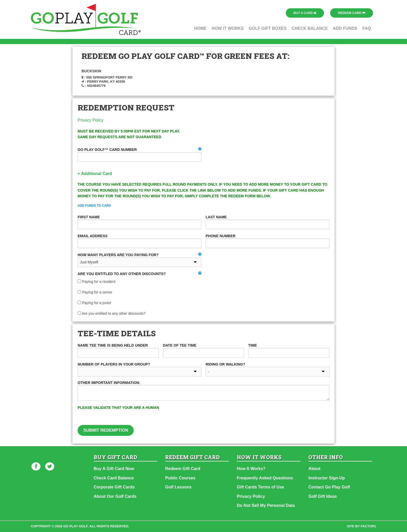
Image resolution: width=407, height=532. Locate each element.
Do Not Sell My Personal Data (266, 505)
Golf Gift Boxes (268, 28)
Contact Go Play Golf (329, 487)
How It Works (228, 28)
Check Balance (310, 28)
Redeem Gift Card (183, 469)
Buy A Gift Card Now (114, 469)
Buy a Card (305, 13)
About (314, 469)
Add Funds (345, 28)
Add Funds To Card (94, 206)
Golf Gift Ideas (323, 496)
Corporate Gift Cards (114, 487)
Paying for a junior (94, 303)
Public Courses (180, 478)
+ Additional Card (95, 174)
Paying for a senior (95, 292)
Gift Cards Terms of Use (260, 487)
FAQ (367, 28)
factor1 (369, 526)
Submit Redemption (106, 430)
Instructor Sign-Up (327, 478)
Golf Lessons (178, 487)
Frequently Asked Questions (265, 478)
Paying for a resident (96, 282)
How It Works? (251, 469)
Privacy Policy (91, 120)
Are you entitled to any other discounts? (112, 313)
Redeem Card (352, 13)
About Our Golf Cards (115, 496)
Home (200, 28)
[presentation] (257, 415)
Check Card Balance (114, 478)
